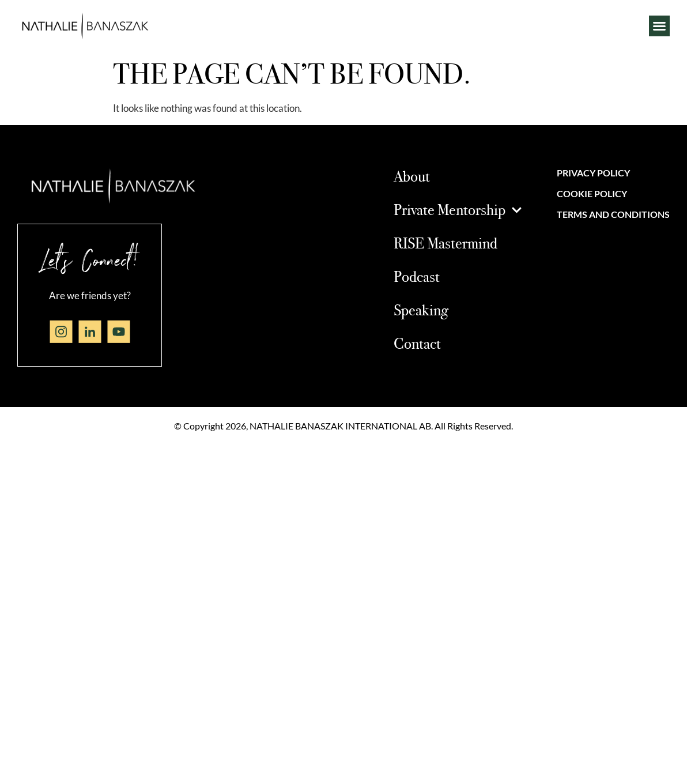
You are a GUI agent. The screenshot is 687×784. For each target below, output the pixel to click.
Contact (417, 343)
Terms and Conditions (613, 214)
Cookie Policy (592, 193)
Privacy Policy (593, 173)
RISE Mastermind (446, 243)
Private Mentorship (458, 210)
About (412, 176)
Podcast (417, 276)
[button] (659, 26)
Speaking (421, 310)
